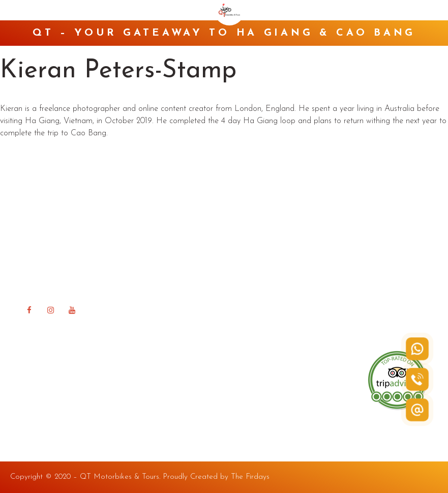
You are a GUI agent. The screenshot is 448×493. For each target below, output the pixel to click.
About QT (253, 223)
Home (246, 207)
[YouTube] (72, 310)
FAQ (244, 285)
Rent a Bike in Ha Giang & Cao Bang (301, 238)
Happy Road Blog (267, 300)
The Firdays (250, 477)
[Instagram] (50, 310)
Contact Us (255, 316)
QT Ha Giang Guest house (282, 269)
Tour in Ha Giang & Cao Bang (288, 254)
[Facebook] (29, 310)
